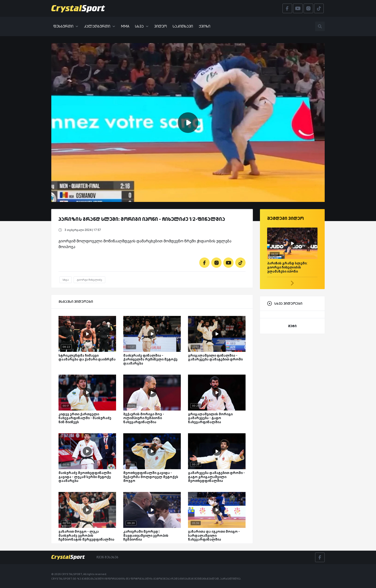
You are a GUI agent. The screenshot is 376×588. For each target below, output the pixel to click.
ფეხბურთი (66, 26)
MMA (125, 26)
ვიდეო (161, 26)
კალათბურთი (100, 26)
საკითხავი (183, 26)
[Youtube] (228, 263)
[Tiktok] (240, 263)
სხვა (142, 26)
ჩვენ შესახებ (107, 557)
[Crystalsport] (78, 8)
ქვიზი (205, 26)
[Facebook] (204, 263)
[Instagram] (216, 263)
